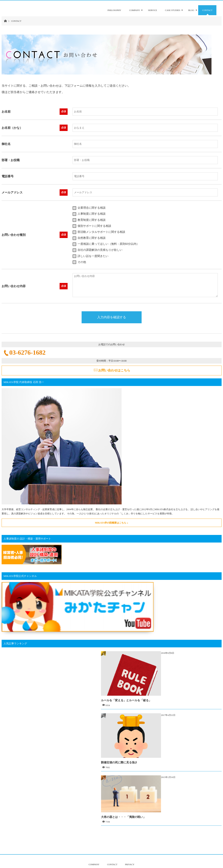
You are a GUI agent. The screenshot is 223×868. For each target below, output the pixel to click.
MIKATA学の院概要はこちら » (112, 523)
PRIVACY (130, 850)
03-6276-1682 (27, 352)
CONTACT (112, 850)
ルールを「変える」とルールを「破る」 (187, 674)
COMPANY (94, 850)
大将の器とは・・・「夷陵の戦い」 (184, 801)
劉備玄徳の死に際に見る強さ (180, 741)
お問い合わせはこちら (114, 370)
